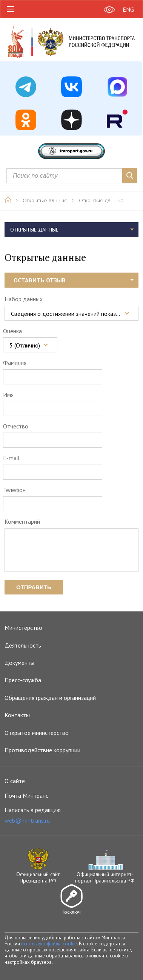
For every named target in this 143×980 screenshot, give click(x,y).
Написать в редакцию (33, 815)
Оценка (12, 331)
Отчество (16, 426)
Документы (19, 663)
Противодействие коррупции (42, 750)
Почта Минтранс (26, 796)
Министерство (23, 628)
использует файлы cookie (49, 944)
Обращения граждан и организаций (50, 698)
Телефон (14, 490)
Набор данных (24, 299)
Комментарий (22, 521)
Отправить (34, 587)
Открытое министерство (37, 733)
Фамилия (15, 363)
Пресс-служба (23, 680)
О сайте (15, 781)
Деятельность (23, 645)
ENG (128, 9)
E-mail (11, 458)
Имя (8, 395)
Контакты (17, 715)
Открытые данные (45, 201)
